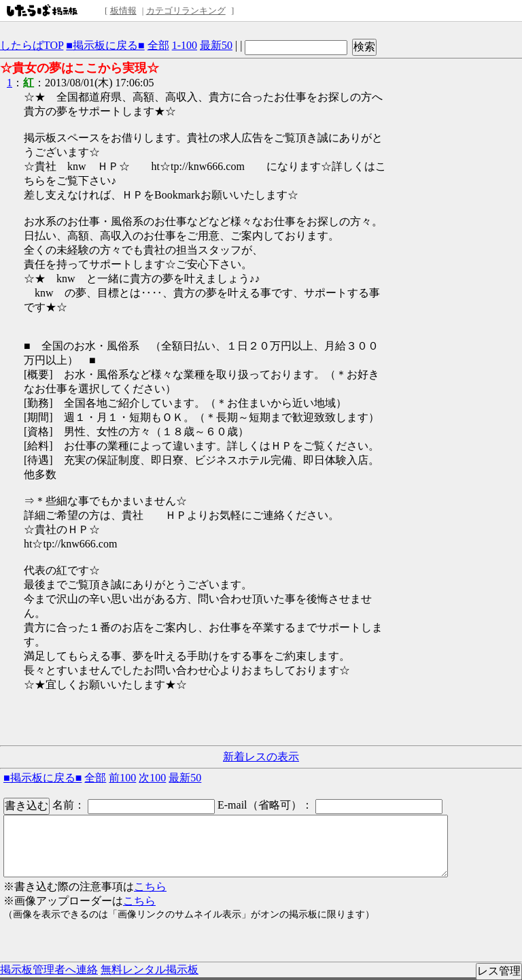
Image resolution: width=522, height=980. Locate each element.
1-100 (185, 45)
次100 (152, 778)
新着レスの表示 (261, 757)
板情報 (123, 11)
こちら (150, 886)
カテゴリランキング (186, 11)
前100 (122, 778)
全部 (158, 45)
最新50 (216, 45)
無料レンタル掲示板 (150, 969)
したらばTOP (32, 45)
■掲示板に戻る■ (105, 45)
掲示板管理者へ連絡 (49, 969)
